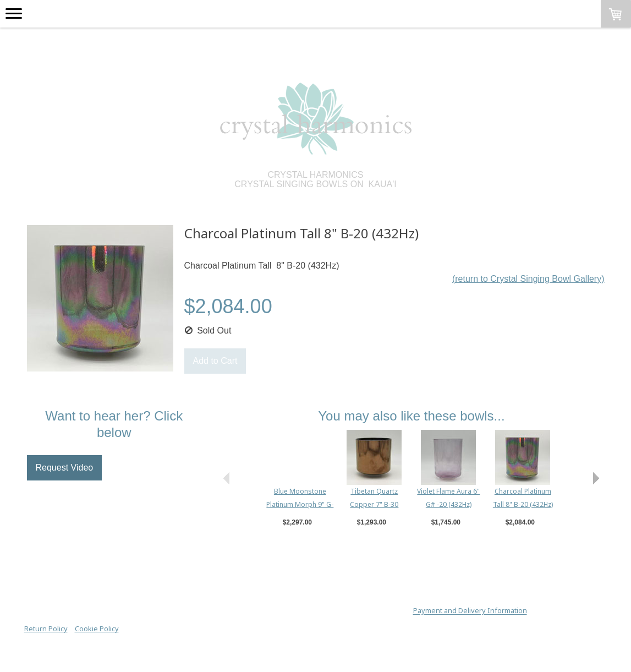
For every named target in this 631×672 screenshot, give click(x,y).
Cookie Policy (97, 629)
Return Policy (46, 629)
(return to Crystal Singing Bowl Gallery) (528, 279)
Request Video (65, 468)
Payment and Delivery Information (470, 611)
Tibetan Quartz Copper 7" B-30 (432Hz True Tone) (374, 504)
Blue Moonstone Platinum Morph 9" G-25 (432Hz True (300, 504)
